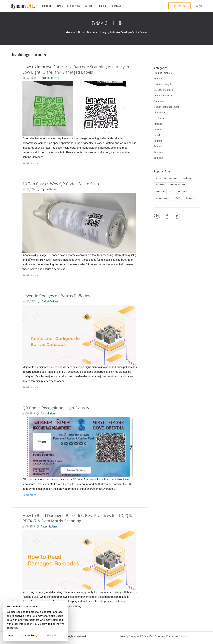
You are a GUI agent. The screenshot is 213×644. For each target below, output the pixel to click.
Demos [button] (59, 6)
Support (184, 636)
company (159, 101)
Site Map (149, 636)
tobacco (158, 152)
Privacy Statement (130, 636)
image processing (163, 96)
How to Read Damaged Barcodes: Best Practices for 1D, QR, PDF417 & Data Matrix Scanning (77, 518)
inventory (159, 129)
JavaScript (187, 178)
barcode (190, 198)
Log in (199, 6)
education (159, 146)
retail (157, 135)
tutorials (158, 79)
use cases (160, 191)
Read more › (30, 163)
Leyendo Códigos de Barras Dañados (56, 296)
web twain (182, 191)
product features (163, 73)
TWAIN (178, 198)
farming (158, 141)
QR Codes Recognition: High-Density (56, 408)
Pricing (103, 6)
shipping (158, 158)
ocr (171, 191)
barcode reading (163, 198)
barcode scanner (177, 185)
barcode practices (163, 90)
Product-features (48, 78)
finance (158, 124)
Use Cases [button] (89, 6)
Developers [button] (73, 6)
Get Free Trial (179, 6)
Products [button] (46, 6)
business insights (163, 84)
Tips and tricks (47, 189)
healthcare (160, 118)
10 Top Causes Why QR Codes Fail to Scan (61, 184)
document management (166, 107)
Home (160, 636)
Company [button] (116, 6)
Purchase (171, 636)
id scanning (160, 113)
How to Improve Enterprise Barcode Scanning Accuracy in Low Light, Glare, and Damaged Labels (76, 69)
